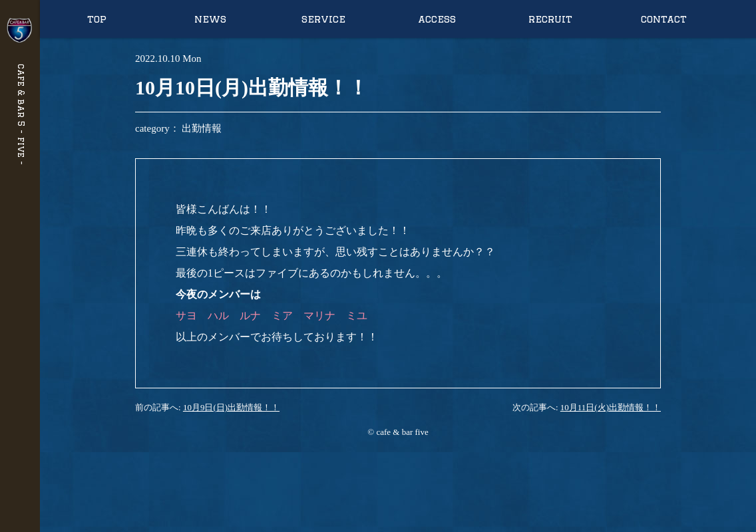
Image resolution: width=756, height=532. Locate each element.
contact (664, 19)
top (97, 19)
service (323, 19)
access (437, 19)
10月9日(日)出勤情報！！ (231, 407)
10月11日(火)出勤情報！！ (611, 407)
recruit (550, 19)
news (210, 19)
